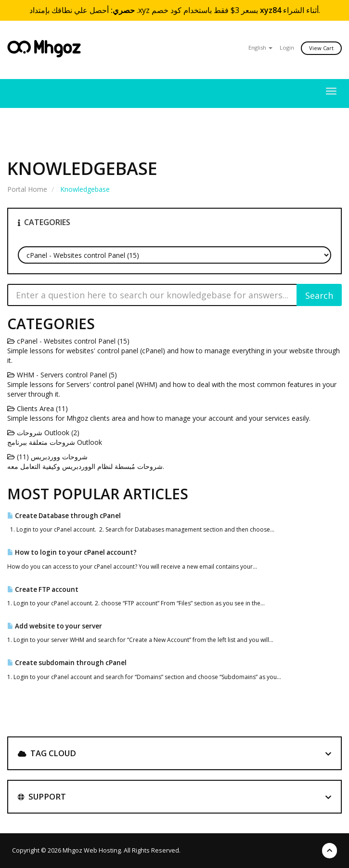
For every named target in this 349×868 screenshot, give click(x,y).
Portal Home (27, 189)
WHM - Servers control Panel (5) (62, 375)
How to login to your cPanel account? (72, 552)
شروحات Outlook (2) (43, 433)
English (260, 47)
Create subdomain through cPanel (67, 663)
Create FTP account (43, 589)
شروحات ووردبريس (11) (47, 457)
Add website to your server (55, 626)
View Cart (321, 48)
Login (287, 47)
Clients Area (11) (38, 408)
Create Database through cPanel (64, 516)
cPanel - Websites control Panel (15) (68, 341)
